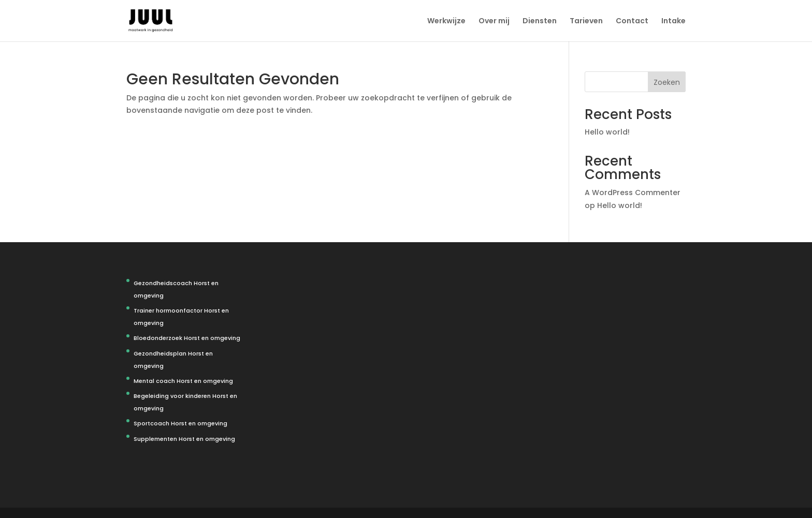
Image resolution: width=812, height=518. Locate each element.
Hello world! (607, 132)
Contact (632, 21)
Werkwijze (446, 21)
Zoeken (667, 82)
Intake (673, 21)
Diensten (540, 21)
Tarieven (586, 21)
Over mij (494, 21)
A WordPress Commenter (633, 193)
